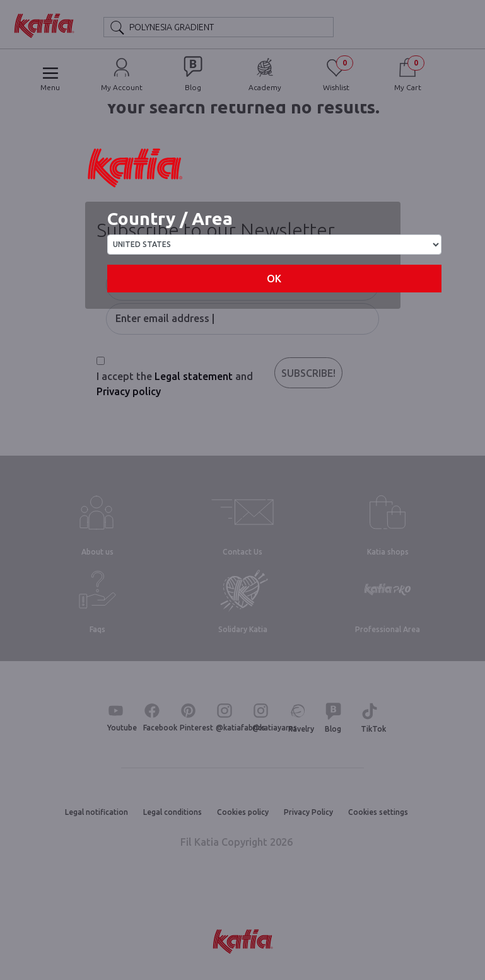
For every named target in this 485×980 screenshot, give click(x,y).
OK (274, 279)
